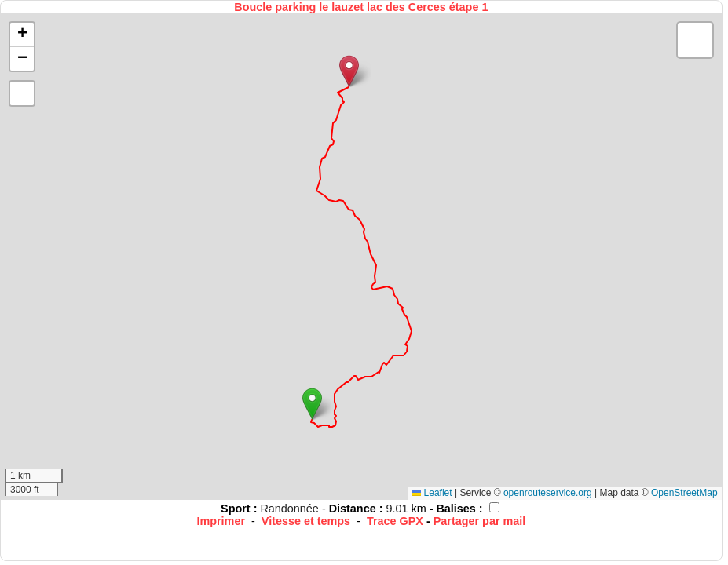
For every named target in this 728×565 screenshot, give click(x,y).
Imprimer (221, 521)
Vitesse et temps (306, 521)
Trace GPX (395, 521)
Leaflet (432, 493)
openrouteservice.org (548, 493)
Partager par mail (480, 521)
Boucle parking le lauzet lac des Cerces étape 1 (361, 7)
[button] (312, 404)
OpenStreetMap (684, 493)
